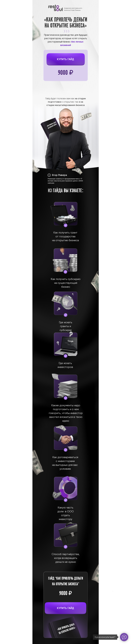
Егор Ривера (59, 175)
